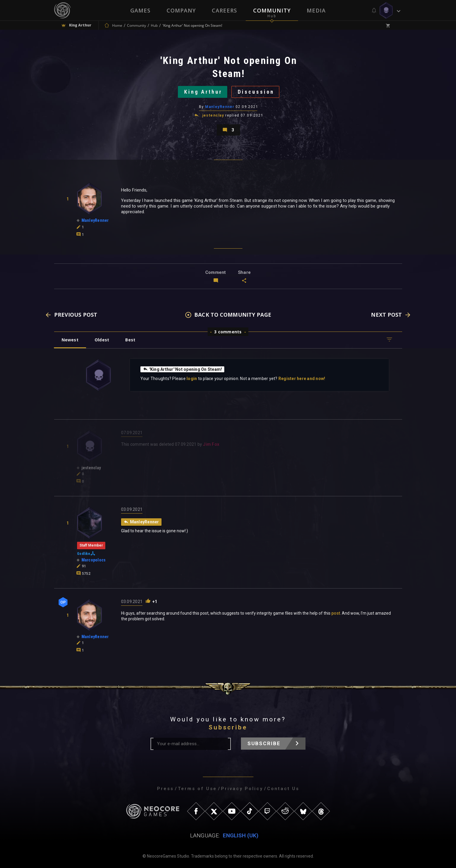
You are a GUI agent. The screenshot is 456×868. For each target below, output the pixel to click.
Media (316, 10)
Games (140, 10)
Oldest (102, 340)
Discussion (256, 92)
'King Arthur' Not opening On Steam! (182, 369)
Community (272, 10)
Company (181, 10)
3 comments (228, 332)
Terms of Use (197, 789)
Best (130, 340)
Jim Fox (211, 444)
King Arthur (203, 92)
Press (165, 789)
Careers (224, 10)
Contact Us (283, 789)
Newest (70, 340)
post (336, 613)
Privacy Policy (242, 789)
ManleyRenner (220, 107)
